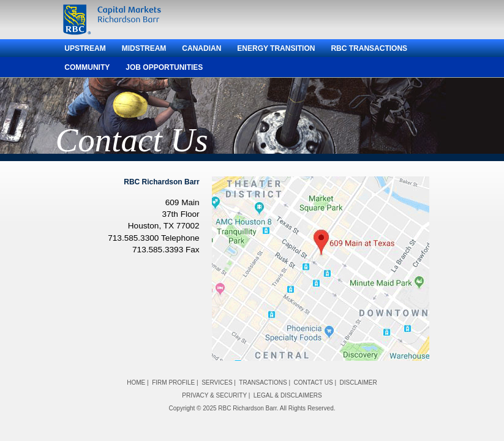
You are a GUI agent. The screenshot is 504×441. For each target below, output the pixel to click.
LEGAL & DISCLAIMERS (288, 395)
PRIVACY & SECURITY (214, 395)
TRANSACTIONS (263, 383)
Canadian (201, 48)
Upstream (85, 48)
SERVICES (217, 383)
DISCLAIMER (359, 383)
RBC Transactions (369, 48)
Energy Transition (276, 48)
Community (87, 67)
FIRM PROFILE (173, 383)
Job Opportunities (164, 67)
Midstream (144, 48)
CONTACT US (314, 383)
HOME (136, 383)
